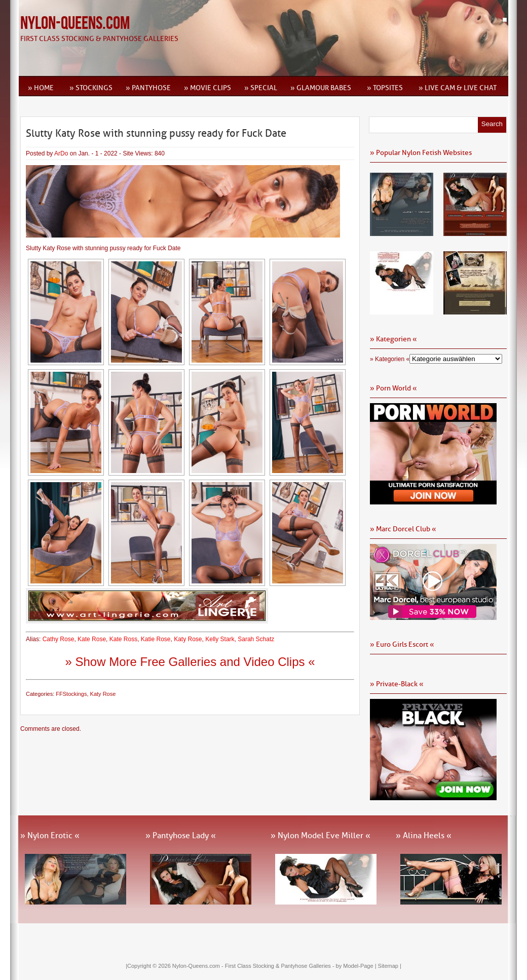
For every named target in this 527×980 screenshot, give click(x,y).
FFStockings (71, 694)
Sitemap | (390, 966)
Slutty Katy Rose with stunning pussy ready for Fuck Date (156, 133)
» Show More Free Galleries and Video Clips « (190, 662)
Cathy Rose (59, 639)
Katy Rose (188, 639)
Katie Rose (156, 639)
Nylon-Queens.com (75, 24)
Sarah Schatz (256, 639)
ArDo (61, 153)
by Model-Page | (357, 966)
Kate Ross (123, 639)
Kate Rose (92, 639)
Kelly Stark (220, 639)
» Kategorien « (390, 359)
